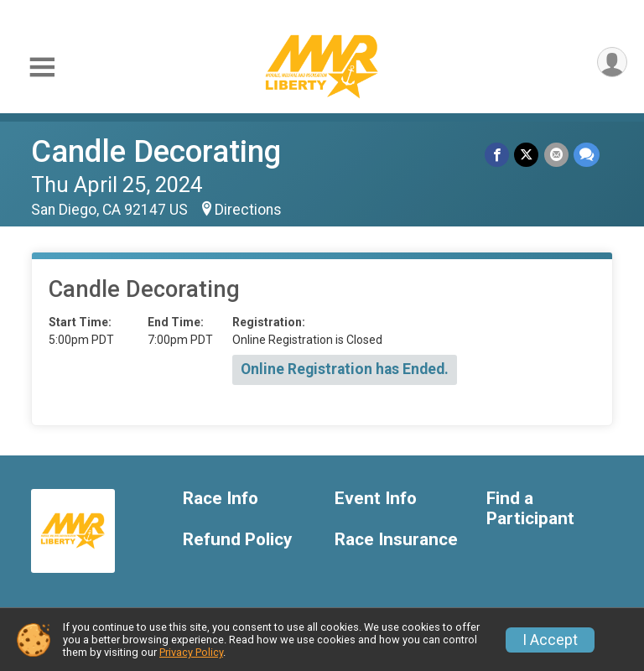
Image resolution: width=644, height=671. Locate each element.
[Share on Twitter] (527, 155)
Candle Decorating (156, 151)
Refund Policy (237, 540)
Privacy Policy (191, 652)
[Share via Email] (556, 155)
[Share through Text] (587, 155)
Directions (248, 210)
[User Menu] (612, 62)
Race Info (221, 499)
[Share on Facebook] (498, 155)
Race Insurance (396, 540)
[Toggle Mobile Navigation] (42, 68)
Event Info (376, 499)
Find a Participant (530, 509)
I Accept (550, 640)
